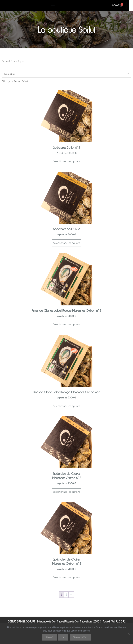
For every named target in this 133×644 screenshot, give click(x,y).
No (63, 637)
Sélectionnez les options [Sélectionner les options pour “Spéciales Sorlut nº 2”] (66, 161)
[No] (129, 634)
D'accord (49, 637)
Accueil (6, 61)
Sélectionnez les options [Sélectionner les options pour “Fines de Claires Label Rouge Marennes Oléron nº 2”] (66, 324)
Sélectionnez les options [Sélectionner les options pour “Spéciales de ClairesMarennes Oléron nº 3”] (66, 577)
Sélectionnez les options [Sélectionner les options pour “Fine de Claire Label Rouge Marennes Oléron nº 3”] (66, 406)
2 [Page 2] (66, 595)
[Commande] (66, 74)
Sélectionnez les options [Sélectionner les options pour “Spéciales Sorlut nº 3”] (66, 243)
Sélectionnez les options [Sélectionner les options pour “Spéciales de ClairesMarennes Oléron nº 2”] (66, 492)
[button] (55, 5)
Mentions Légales (80, 637)
